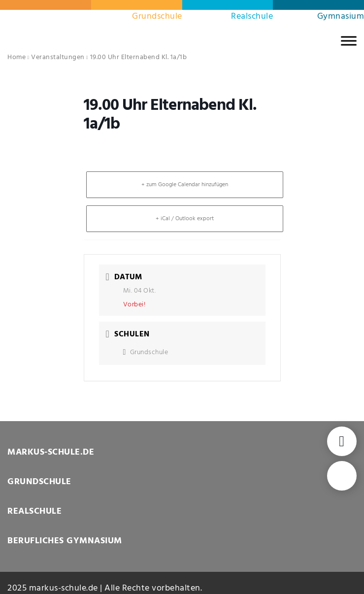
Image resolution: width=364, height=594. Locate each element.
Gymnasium (341, 16)
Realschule (252, 16)
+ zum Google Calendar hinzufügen (185, 185)
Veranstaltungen (58, 57)
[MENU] (349, 41)
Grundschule (157, 16)
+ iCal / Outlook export (185, 219)
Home (17, 57)
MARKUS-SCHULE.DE (51, 452)
